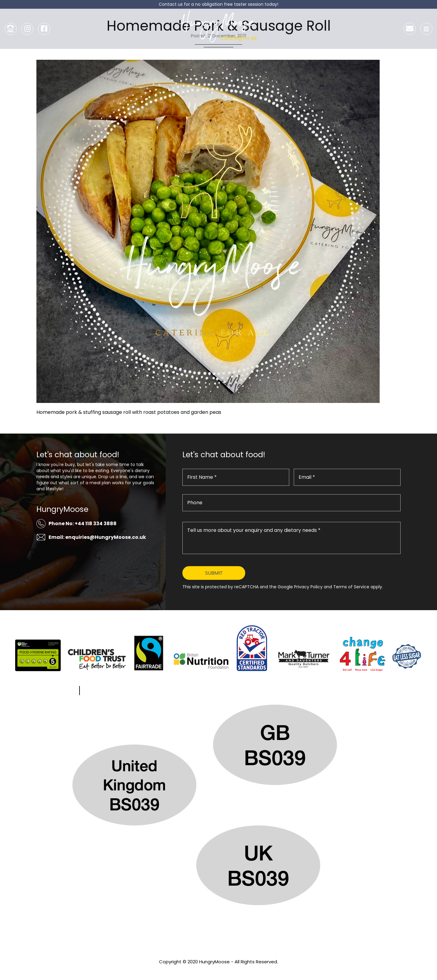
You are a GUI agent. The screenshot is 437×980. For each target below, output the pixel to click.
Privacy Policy (218, 970)
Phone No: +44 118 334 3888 (83, 524)
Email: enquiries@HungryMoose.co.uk (97, 537)
